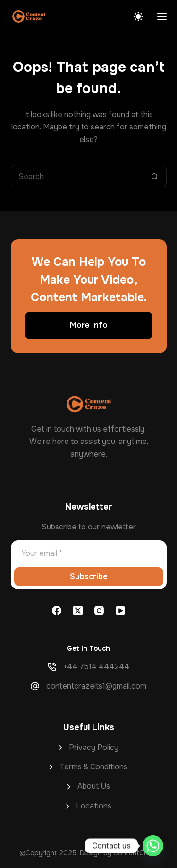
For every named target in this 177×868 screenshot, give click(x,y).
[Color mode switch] (138, 17)
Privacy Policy (94, 747)
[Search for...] (77, 176)
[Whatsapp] (153, 846)
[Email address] (89, 553)
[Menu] (162, 17)
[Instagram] (99, 611)
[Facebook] (57, 611)
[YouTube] (120, 611)
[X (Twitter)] (78, 611)
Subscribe (89, 576)
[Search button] (155, 176)
